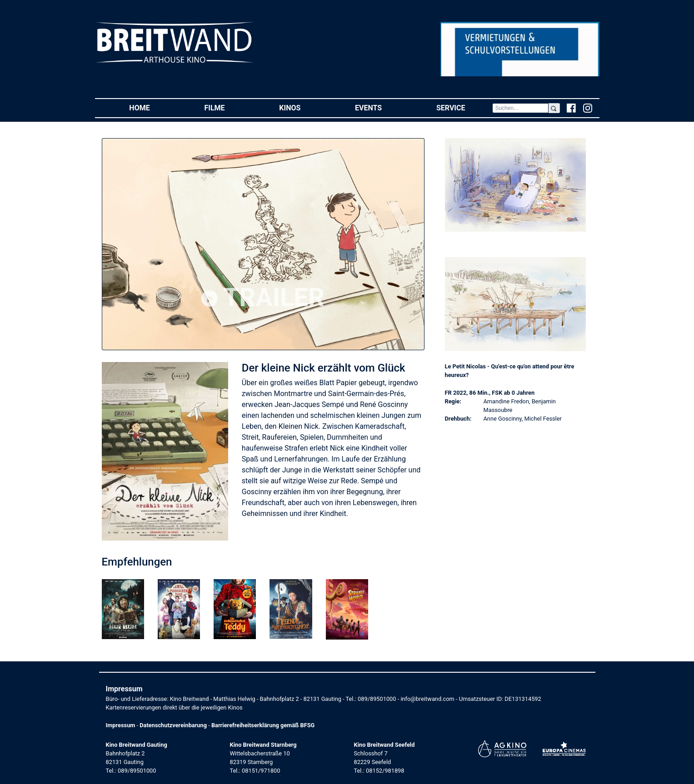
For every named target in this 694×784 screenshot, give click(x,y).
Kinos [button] (303, 107)
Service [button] (464, 107)
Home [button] (153, 107)
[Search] (520, 108)
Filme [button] (228, 107)
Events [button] (382, 107)
